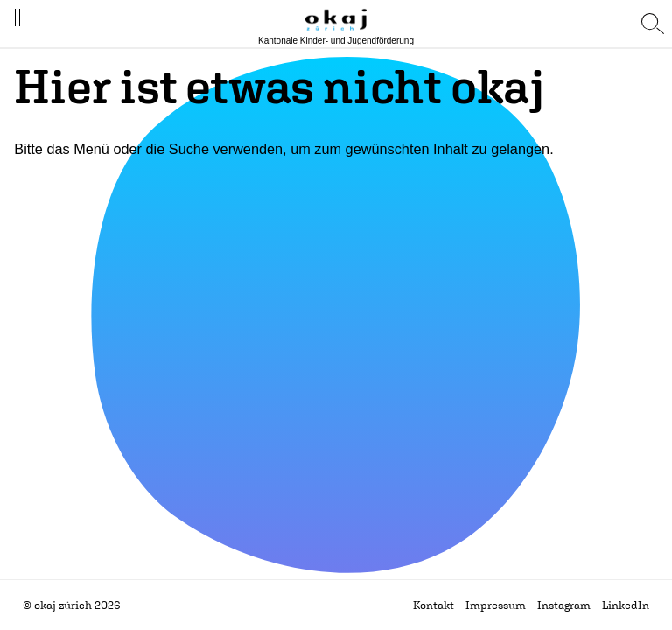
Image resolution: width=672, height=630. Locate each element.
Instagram (564, 605)
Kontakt (434, 605)
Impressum (496, 605)
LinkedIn (626, 605)
